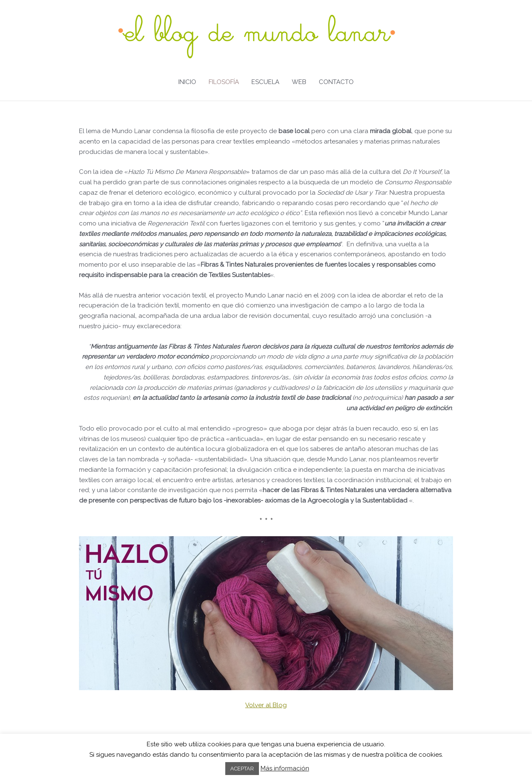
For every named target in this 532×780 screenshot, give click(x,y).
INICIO (187, 82)
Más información (285, 768)
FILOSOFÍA (224, 82)
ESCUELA (265, 82)
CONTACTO (336, 82)
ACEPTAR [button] (242, 769)
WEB (299, 82)
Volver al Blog (266, 705)
